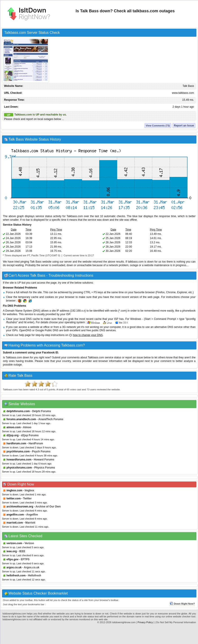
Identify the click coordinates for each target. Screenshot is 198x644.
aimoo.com (14, 427)
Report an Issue (184, 126)
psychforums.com (18, 451)
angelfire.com (15, 515)
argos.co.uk (14, 567)
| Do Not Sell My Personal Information (175, 622)
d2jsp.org (13, 435)
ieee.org (12, 551)
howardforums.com (19, 460)
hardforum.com (16, 443)
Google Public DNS (47, 330)
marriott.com (15, 523)
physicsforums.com (19, 468)
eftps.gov (12, 559)
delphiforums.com (18, 411)
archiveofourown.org (20, 507)
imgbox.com (14, 490)
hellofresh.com (16, 576)
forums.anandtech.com (21, 419)
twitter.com (14, 499)
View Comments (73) (158, 126)
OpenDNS (25, 330)
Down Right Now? (182, 604)
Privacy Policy (145, 622)
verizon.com (14, 543)
